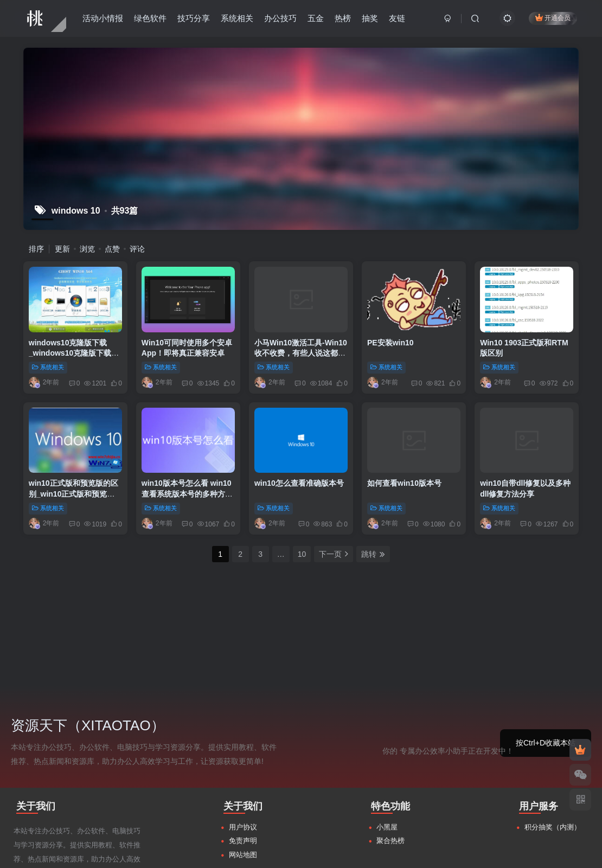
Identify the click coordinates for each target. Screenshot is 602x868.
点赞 (112, 249)
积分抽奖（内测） (553, 725)
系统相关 (237, 18)
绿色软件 (150, 18)
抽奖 (370, 18)
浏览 (87, 249)
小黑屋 (387, 725)
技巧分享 (194, 18)
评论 (137, 249)
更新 (62, 249)
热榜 (343, 18)
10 (302, 554)
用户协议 (243, 725)
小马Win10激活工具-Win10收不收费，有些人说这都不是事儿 (301, 353)
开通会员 (553, 18)
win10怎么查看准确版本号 (299, 483)
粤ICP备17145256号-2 (443, 853)
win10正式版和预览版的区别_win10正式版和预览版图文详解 (73, 494)
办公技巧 (280, 18)
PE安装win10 (390, 343)
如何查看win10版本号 (404, 483)
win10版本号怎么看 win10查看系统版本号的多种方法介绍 (187, 494)
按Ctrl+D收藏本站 (546, 640)
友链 (397, 18)
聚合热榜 (390, 739)
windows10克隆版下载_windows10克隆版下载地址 (74, 353)
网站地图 (243, 752)
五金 (316, 18)
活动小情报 (103, 18)
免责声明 (243, 739)
